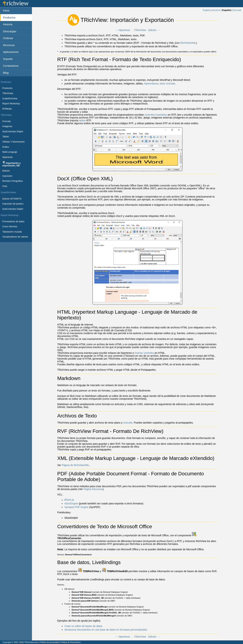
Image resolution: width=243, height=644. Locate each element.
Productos (7, 88)
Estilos (6, 147)
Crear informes (10, 227)
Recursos (9, 45)
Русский (237, 10)
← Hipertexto (123, 30)
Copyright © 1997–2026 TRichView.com (20, 642)
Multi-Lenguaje (10, 152)
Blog (6, 73)
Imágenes (7, 126)
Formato (7, 121)
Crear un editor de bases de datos (83, 626)
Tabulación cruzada (12, 232)
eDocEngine (71, 503)
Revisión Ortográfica (13, 181)
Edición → (154, 30)
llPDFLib (69, 500)
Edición (6, 171)
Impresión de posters (13, 204)
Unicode (128, 423)
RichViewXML (188, 43)
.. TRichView (139, 30)
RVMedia (7, 109)
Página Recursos (93, 489)
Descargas (10, 31)
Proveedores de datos (13, 222)
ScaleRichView (10, 99)
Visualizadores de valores (15, 237)
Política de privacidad (49, 642)
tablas (82, 120)
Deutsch (216, 10)
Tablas (6, 137)
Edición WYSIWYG (12, 199)
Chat (5, 186)
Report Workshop (11, 104)
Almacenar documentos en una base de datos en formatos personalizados (106, 630)
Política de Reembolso (71, 642)
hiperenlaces (151, 84)
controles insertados (156, 115)
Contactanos (11, 66)
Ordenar (8, 38)
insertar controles (144, 353)
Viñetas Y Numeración (14, 142)
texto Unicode (167, 84)
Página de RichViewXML (76, 465)
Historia (8, 24)
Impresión (7, 176)
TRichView (8, 93)
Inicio (6, 10)
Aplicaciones (11, 52)
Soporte (8, 59)
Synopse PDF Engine (76, 507)
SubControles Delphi (13, 132)
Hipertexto (7, 157)
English (206, 10)
